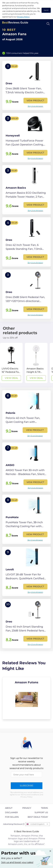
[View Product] (26, 85)
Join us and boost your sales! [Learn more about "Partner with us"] (17, 862)
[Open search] (48, 24)
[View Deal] (11, 363)
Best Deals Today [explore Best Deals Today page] (38, 817)
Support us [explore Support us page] (41, 812)
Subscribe (27, 786)
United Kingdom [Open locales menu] (37, 824)
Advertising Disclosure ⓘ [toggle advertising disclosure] (14, 824)
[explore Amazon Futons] (26, 698)
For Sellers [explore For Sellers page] (12, 817)
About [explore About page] (9, 808)
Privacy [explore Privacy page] (27, 808)
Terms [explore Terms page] (44, 808)
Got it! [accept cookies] (46, 10)
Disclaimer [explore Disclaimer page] (11, 812)
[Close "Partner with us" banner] (50, 851)
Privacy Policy (23, 17)
